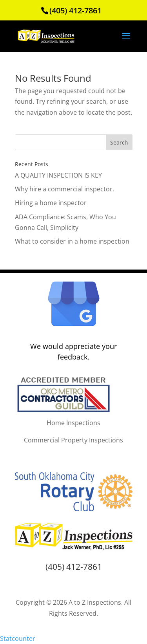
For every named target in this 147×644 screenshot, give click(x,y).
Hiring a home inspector (51, 203)
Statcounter (18, 638)
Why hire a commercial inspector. (64, 189)
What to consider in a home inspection (72, 241)
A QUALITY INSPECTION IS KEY (58, 175)
